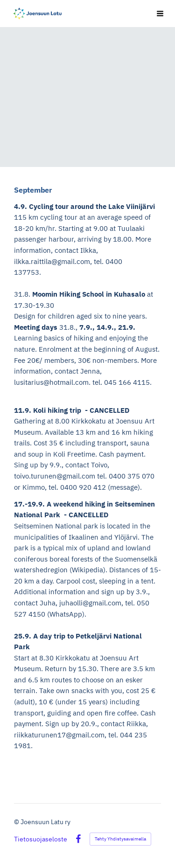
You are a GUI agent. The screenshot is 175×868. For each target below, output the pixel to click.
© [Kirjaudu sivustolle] (17, 822)
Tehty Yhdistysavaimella (120, 839)
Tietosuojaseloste (41, 839)
